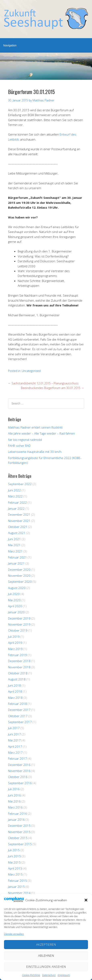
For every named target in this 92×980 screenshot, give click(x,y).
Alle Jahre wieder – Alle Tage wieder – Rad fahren (41, 433)
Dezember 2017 (19, 710)
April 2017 (15, 746)
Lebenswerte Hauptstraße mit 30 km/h (35, 452)
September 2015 (20, 844)
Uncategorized (31, 371)
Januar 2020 (16, 612)
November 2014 (19, 893)
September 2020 (20, 582)
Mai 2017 (14, 740)
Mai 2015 (14, 862)
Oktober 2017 (18, 716)
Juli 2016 (14, 789)
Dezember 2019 (19, 618)
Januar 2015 (16, 887)
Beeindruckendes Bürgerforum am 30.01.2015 (52, 388)
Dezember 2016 (19, 765)
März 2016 (15, 807)
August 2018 (17, 679)
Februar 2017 (17, 758)
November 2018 (19, 667)
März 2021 (15, 551)
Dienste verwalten (14, 934)
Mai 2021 (14, 545)
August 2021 (17, 533)
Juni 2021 (14, 539)
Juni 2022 (14, 490)
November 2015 (19, 832)
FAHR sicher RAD (19, 446)
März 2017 (15, 752)
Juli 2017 (14, 728)
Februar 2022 (17, 502)
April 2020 (15, 606)
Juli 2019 (14, 637)
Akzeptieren (46, 944)
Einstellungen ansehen (46, 967)
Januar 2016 (16, 820)
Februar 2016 (17, 814)
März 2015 (15, 874)
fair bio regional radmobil (25, 440)
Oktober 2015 (18, 838)
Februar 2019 (17, 655)
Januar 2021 (16, 563)
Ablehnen (46, 955)
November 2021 (19, 521)
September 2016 (20, 783)
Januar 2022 (16, 508)
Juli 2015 (14, 850)
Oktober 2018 (18, 673)
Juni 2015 (14, 856)
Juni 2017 (14, 734)
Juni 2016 (14, 795)
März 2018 (15, 698)
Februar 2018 (17, 704)
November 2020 (19, 576)
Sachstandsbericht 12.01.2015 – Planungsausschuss (43, 383)
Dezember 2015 (19, 826)
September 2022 (20, 484)
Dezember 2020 (19, 570)
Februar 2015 (17, 881)
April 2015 (15, 868)
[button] (86, 900)
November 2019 (19, 624)
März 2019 (15, 649)
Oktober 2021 (18, 527)
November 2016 (19, 771)
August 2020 (17, 588)
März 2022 (15, 496)
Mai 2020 (14, 600)
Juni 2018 (14, 685)
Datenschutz (49, 975)
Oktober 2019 (18, 630)
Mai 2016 (14, 801)
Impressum (64, 975)
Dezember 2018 (19, 661)
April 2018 (15, 691)
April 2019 (15, 643)
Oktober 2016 (18, 777)
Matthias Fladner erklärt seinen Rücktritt (35, 427)
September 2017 (20, 722)
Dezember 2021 (19, 514)
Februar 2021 (17, 557)
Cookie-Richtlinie (31, 975)
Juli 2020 (14, 594)
